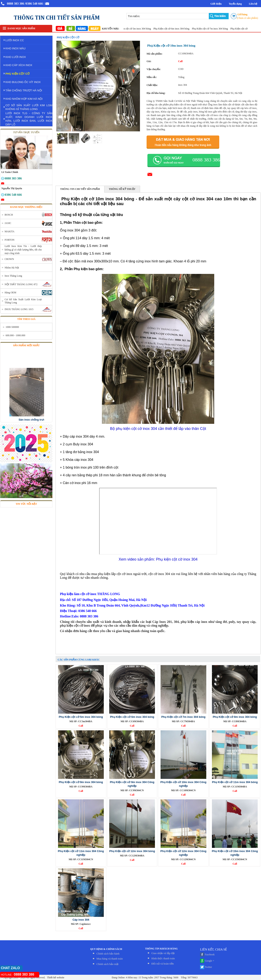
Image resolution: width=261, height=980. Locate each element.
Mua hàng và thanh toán (110, 959)
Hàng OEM (10, 293)
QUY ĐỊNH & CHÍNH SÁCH (106, 949)
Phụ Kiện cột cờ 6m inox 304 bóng (176, 29)
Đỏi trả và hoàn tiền (163, 964)
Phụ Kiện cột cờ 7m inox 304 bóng (214, 29)
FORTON (10, 240)
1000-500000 (12, 327)
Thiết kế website (55, 977)
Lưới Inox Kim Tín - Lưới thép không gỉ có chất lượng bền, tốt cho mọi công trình (23, 250)
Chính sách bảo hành (108, 954)
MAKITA (10, 231)
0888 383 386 (16, 4)
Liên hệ (253, 4)
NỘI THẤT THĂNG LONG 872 (21, 284)
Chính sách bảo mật (107, 964)
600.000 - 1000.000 (15, 335)
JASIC (8, 223)
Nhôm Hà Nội (12, 268)
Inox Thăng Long (13, 276)
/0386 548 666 (34, 4)
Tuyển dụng (235, 4)
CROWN (9, 259)
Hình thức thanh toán (163, 958)
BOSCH (9, 215)
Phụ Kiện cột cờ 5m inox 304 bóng (137, 29)
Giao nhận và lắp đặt (163, 953)
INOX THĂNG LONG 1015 (19, 309)
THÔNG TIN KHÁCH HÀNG (161, 949)
